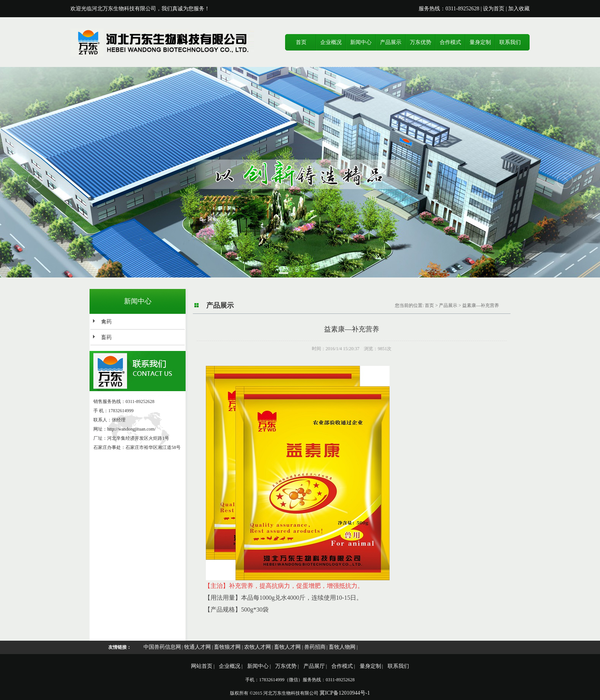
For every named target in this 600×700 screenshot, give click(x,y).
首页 (301, 42)
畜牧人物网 (342, 647)
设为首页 (494, 9)
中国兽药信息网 (162, 647)
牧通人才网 (197, 647)
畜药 (106, 337)
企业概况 (331, 42)
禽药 (106, 322)
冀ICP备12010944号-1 (345, 693)
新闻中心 (361, 42)
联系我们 (510, 42)
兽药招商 (315, 647)
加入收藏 (519, 9)
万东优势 (421, 42)
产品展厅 (314, 666)
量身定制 (480, 42)
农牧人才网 (258, 647)
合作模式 (450, 42)
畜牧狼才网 (227, 647)
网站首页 (202, 666)
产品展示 (391, 42)
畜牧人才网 (287, 647)
